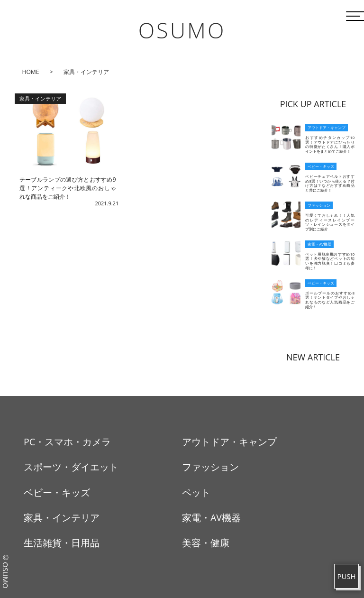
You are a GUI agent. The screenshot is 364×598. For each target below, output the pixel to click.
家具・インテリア (62, 518)
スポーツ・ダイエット (71, 467)
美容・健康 (206, 543)
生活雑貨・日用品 (62, 543)
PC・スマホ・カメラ (67, 442)
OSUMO (182, 30)
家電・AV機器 (211, 518)
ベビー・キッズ (57, 492)
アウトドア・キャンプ (229, 442)
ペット (196, 492)
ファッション (210, 467)
